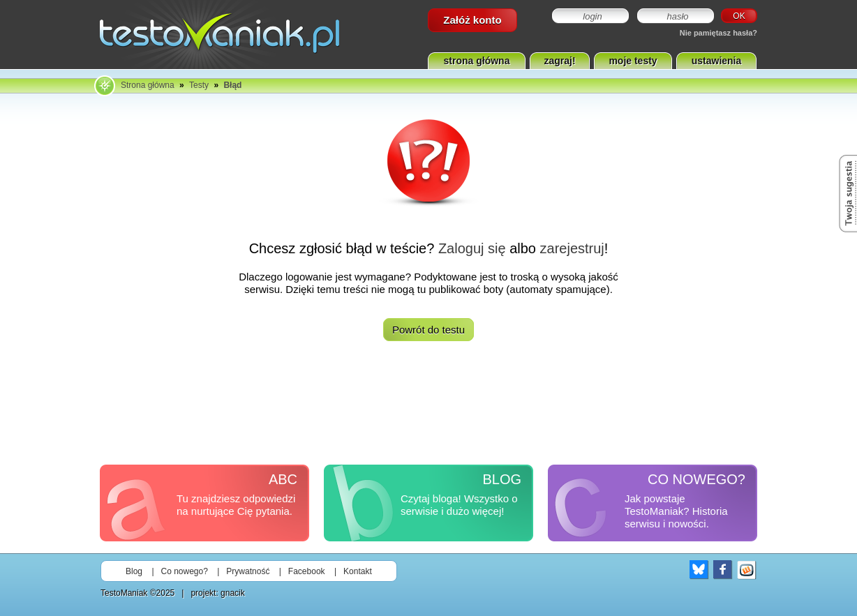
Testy (199, 85)
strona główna (477, 61)
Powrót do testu (428, 330)
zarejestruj (572, 248)
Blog (134, 571)
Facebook (307, 571)
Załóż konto (472, 20)
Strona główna (148, 85)
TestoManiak (124, 593)
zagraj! (559, 61)
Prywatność (248, 571)
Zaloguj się (472, 248)
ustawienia (717, 61)
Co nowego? (185, 571)
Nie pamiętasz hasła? (718, 33)
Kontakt (358, 571)
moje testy (633, 61)
